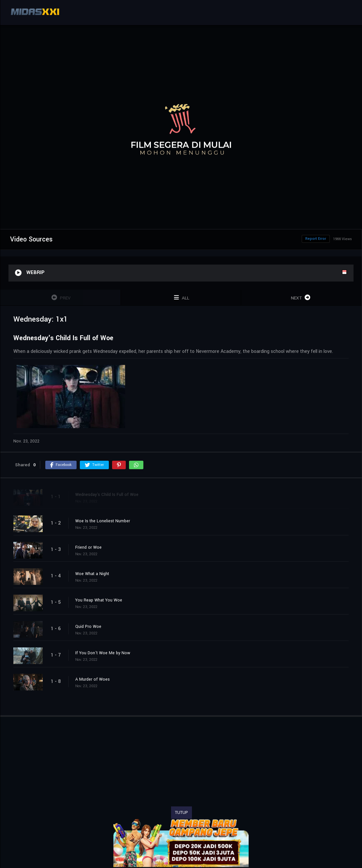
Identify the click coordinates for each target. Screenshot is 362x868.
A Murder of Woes (93, 679)
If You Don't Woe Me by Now (103, 653)
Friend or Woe (88, 547)
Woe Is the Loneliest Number (103, 521)
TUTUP (181, 813)
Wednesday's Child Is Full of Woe (107, 495)
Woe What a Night (92, 574)
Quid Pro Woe (88, 627)
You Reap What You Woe (99, 600)
